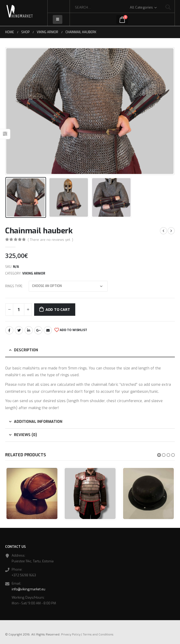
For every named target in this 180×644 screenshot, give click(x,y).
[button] (159, 455)
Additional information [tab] (38, 422)
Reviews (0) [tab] (25, 435)
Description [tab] (26, 350)
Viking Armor (34, 274)
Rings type (14, 286)
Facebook (9, 330)
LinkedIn (29, 330)
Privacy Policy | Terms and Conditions (87, 635)
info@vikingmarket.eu (28, 589)
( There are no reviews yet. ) (50, 240)
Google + (38, 330)
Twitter (19, 330)
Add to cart (58, 309)
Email (48, 330)
